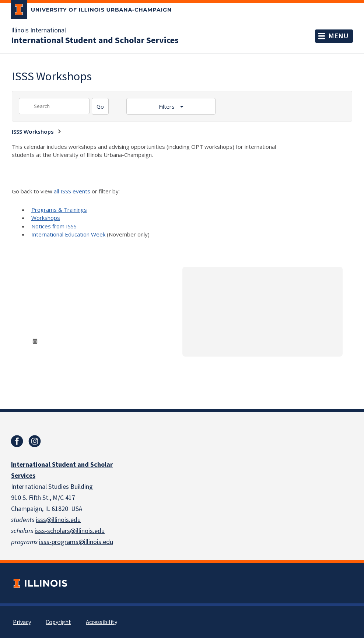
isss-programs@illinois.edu (76, 542)
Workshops (46, 218)
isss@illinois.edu (58, 520)
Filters (167, 106)
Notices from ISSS (54, 226)
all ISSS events (72, 191)
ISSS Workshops (33, 132)
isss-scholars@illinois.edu (70, 531)
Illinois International (38, 31)
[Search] (100, 106)
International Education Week (68, 234)
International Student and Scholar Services (95, 41)
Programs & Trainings (59, 210)
